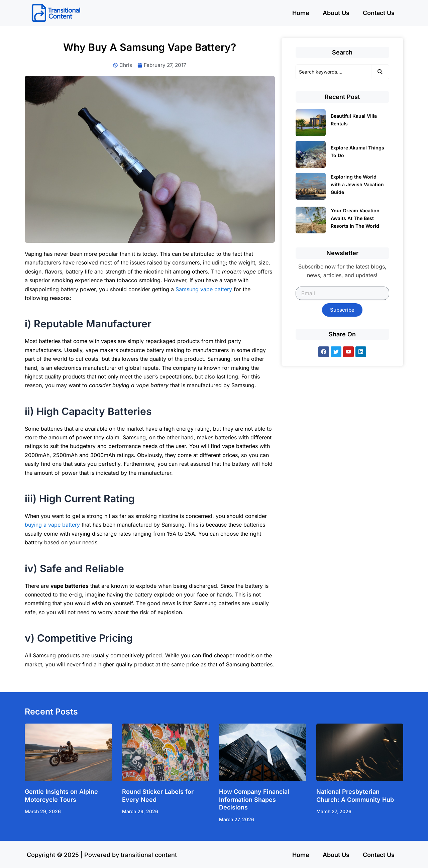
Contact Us (379, 13)
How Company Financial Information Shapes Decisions (254, 800)
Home (301, 13)
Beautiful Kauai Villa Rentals (354, 120)
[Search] (334, 72)
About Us (336, 13)
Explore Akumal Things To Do (357, 151)
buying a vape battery (52, 525)
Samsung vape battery (204, 290)
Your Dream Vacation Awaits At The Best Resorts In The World (355, 218)
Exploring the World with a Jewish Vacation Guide (357, 184)
